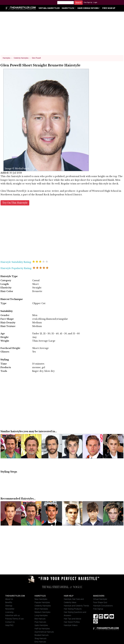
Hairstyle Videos (71, 625)
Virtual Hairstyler (49, 8)
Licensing (9, 612)
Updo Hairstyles (41, 625)
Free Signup (98, 609)
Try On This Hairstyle (15, 203)
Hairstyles (68, 8)
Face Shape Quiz (100, 602)
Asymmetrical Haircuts (44, 632)
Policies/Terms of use (14, 619)
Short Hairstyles (41, 609)
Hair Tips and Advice (72, 619)
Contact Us (10, 622)
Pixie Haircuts (40, 622)
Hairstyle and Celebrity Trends (76, 606)
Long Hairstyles (41, 615)
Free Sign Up (88, 2)
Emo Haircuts (40, 642)
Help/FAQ (9, 625)
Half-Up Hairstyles (42, 629)
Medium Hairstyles (42, 612)
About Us (9, 599)
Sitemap (9, 606)
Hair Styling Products (73, 609)
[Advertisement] (62, 34)
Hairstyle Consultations (103, 606)
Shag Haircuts (41, 638)
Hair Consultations (88, 8)
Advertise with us (13, 615)
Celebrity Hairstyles (43, 606)
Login (95, 2)
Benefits (9, 602)
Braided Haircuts (42, 635)
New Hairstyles (41, 599)
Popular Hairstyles (42, 602)
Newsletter (10, 609)
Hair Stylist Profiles (72, 622)
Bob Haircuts (40, 619)
